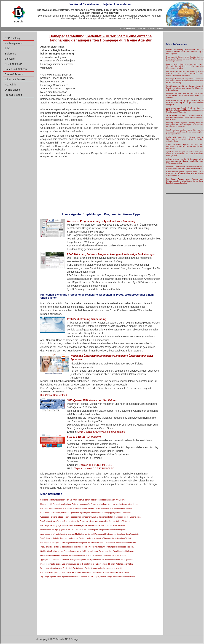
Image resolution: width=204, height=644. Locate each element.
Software (10, 59)
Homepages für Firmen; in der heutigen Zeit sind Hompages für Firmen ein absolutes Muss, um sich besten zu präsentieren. (89, 504)
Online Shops (12, 90)
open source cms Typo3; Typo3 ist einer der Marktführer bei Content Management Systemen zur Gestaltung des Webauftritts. (90, 534)
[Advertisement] (118, 71)
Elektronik (10, 54)
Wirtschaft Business (16, 79)
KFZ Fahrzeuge (13, 64)
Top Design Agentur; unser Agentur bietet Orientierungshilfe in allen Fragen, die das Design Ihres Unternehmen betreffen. (88, 577)
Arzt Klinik (10, 85)
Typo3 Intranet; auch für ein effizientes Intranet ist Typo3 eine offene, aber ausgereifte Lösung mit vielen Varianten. (85, 521)
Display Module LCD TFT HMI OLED (94, 468)
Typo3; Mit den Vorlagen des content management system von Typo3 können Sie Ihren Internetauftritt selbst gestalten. (87, 560)
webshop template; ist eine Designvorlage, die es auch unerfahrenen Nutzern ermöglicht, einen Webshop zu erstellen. (87, 564)
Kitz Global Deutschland (54, 395)
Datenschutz (142, 28)
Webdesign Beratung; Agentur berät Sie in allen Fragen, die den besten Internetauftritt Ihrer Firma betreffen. (83, 526)
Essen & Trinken (14, 74)
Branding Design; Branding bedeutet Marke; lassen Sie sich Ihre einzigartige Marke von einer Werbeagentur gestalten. (87, 508)
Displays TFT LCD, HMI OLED (96, 465)
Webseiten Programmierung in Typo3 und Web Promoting (101, 221)
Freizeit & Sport (13, 95)
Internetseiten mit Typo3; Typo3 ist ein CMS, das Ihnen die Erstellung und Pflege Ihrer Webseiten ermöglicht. (83, 530)
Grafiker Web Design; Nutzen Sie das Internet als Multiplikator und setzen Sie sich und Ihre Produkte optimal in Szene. (87, 551)
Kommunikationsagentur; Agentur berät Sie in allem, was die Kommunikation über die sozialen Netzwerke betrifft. (85, 573)
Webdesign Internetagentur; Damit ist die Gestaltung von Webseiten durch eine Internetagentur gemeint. (81, 568)
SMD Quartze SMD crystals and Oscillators (101, 432)
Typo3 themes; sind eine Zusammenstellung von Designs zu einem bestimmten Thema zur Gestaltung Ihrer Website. (86, 538)
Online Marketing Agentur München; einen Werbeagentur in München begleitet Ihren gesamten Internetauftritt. (84, 555)
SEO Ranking (12, 38)
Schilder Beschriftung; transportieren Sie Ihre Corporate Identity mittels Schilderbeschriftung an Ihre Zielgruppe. (84, 500)
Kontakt (152, 28)
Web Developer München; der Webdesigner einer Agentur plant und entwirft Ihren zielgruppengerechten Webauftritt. (86, 513)
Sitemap (159, 28)
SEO (7, 48)
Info (122, 28)
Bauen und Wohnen (16, 69)
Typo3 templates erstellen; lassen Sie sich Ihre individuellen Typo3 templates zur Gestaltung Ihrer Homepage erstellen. (87, 547)
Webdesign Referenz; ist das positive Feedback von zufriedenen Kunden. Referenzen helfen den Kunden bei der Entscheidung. (91, 517)
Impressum (130, 28)
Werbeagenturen (14, 43)
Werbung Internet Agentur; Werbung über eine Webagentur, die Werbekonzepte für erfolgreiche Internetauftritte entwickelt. (88, 543)
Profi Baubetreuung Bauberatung (87, 319)
